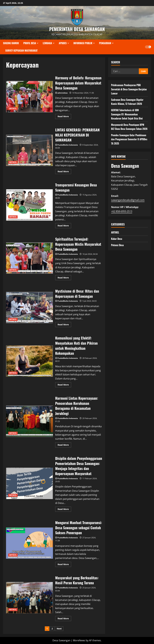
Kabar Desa (117, 239)
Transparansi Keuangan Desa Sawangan (29, 205)
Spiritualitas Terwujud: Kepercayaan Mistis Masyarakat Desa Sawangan (29, 258)
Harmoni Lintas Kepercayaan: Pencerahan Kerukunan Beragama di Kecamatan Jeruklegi (29, 421)
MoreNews (79, 640)
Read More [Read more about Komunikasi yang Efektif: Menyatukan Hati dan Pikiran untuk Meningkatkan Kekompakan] (64, 385)
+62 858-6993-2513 (122, 211)
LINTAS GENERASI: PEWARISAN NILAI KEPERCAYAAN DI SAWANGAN (29, 150)
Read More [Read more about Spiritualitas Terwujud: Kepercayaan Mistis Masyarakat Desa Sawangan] (64, 278)
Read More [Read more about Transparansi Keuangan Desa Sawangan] (64, 226)
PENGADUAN (105, 43)
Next (59, 629)
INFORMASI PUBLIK (83, 43)
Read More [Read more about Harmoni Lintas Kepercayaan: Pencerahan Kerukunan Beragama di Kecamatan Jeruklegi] (64, 445)
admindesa (62, 93)
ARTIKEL (13, 109)
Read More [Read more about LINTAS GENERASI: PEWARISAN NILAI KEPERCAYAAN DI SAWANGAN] (64, 172)
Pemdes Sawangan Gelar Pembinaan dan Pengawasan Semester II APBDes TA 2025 (129, 139)
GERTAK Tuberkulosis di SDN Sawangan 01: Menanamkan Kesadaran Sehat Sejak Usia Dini (127, 114)
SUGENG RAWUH (11, 43)
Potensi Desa (117, 245)
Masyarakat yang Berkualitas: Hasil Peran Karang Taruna (29, 598)
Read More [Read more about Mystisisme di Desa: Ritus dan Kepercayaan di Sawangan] (64, 325)
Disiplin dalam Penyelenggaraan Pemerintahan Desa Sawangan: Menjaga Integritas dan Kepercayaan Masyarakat (29, 483)
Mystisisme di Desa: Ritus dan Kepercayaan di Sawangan (29, 308)
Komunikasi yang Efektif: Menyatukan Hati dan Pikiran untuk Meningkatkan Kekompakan (29, 361)
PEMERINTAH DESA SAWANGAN (77, 29)
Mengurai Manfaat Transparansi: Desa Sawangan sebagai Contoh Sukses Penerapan (29, 543)
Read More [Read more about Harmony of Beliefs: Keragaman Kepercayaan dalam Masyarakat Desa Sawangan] (64, 117)
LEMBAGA (47, 43)
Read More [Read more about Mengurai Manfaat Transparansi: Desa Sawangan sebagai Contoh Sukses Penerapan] (64, 565)
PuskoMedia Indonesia (68, 145)
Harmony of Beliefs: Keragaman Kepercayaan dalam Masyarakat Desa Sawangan (29, 97)
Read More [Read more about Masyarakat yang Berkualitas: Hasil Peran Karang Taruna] (64, 619)
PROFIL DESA (30, 43)
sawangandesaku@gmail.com (128, 200)
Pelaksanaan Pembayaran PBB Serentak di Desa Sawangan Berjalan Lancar (129, 89)
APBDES (63, 43)
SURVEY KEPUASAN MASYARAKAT (21, 51)
